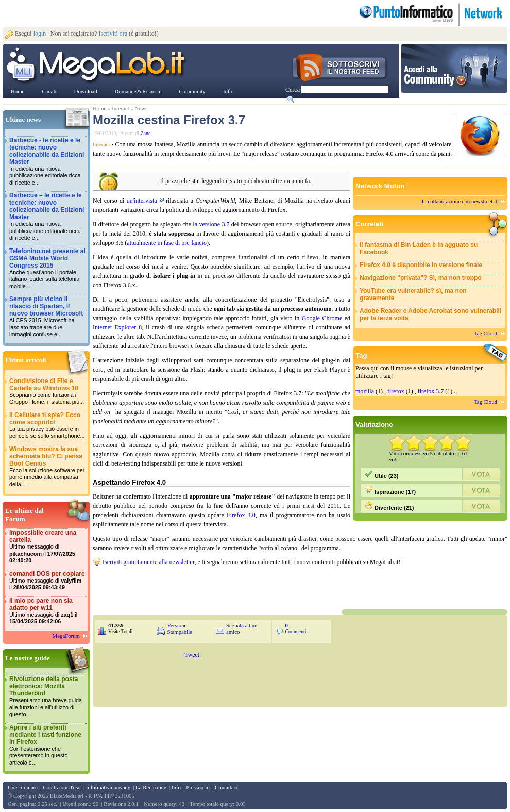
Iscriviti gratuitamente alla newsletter (148, 562)
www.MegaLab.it (98, 66)
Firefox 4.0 (241, 515)
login (40, 34)
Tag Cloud (486, 333)
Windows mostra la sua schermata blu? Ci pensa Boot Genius (47, 467)
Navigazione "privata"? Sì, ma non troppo (421, 278)
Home (99, 108)
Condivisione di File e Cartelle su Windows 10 (47, 392)
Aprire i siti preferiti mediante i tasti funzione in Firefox (47, 745)
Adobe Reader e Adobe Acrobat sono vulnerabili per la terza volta (430, 314)
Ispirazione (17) (390, 490)
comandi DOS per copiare (47, 581)
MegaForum (66, 636)
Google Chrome (322, 318)
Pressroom (198, 787)
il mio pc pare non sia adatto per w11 (47, 611)
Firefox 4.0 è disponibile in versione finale (421, 265)
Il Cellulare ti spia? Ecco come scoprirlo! (47, 426)
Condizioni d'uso (62, 787)
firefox (396, 391)
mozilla (365, 391)
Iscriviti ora (113, 34)
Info (176, 787)
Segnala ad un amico (242, 628)
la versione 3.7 (211, 224)
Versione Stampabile (180, 628)
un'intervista (142, 201)
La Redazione (151, 787)
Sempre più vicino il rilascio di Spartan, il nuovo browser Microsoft (47, 317)
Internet (121, 108)
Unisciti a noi (23, 787)
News (141, 108)
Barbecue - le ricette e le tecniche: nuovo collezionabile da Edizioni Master (47, 162)
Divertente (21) (389, 506)
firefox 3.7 (431, 391)
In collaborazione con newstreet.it (460, 201)
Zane (146, 133)
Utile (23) (382, 474)
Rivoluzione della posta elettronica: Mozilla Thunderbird (47, 697)
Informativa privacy (108, 787)
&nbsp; (216, 587)
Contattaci (226, 787)
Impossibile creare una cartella (47, 547)
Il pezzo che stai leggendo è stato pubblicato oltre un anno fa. (236, 181)
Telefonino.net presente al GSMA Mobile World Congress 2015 (47, 269)
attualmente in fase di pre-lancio (167, 243)
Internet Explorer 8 (117, 327)
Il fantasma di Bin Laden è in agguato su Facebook (419, 248)
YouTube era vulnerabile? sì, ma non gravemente (413, 294)
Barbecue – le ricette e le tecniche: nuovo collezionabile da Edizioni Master (47, 217)
